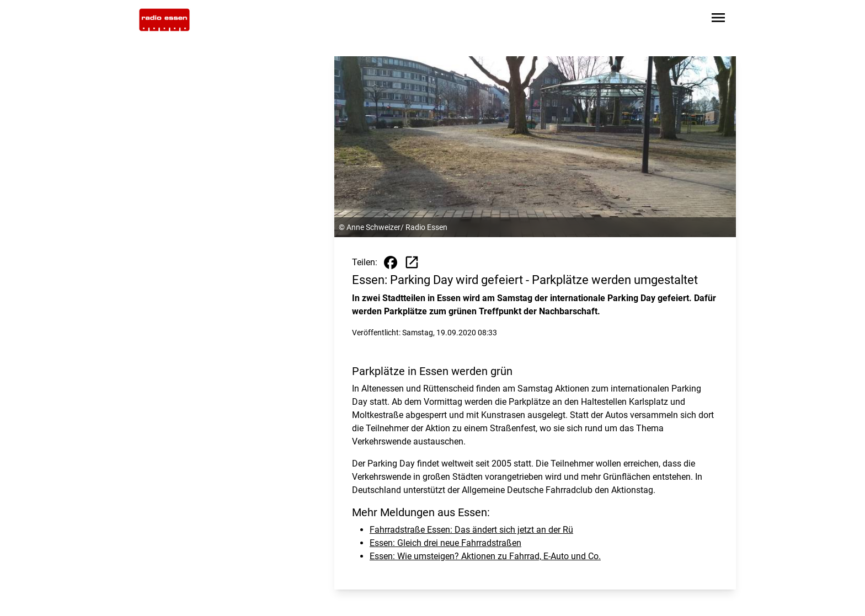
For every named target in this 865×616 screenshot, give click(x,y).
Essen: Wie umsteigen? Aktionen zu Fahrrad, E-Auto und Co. (485, 556)
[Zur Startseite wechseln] (164, 20)
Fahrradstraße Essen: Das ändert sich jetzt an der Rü (471, 530)
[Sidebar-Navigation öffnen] (718, 20)
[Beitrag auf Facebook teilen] (391, 263)
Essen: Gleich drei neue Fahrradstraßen (445, 543)
